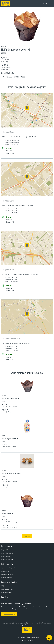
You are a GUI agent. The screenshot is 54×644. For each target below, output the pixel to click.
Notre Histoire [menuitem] (6, 571)
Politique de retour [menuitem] (7, 589)
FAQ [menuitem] (3, 586)
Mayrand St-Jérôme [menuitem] (7, 559)
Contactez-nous (9, 614)
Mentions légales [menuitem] (7, 592)
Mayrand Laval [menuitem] (6, 556)
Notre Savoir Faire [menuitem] (7, 574)
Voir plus (27, 536)
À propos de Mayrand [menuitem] (8, 568)
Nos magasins (7, 546)
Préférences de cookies (27, 640)
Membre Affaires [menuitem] (7, 577)
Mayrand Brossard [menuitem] (7, 553)
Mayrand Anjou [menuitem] (6, 550)
